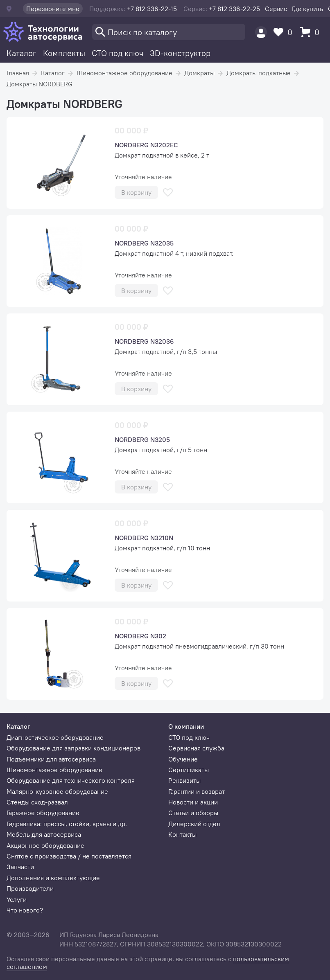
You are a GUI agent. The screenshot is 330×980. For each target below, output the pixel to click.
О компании (186, 726)
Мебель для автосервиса (44, 834)
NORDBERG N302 (140, 636)
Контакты (182, 834)
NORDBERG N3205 (142, 439)
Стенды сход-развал (37, 802)
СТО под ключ (118, 53)
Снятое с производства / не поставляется (69, 856)
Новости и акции (193, 802)
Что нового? (25, 910)
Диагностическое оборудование (55, 737)
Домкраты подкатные (259, 73)
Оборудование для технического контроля (71, 780)
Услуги (17, 899)
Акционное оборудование (45, 845)
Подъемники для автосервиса (51, 759)
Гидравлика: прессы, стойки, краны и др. (67, 824)
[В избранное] (168, 193)
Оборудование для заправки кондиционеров (73, 748)
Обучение (183, 759)
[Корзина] (312, 32)
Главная (18, 73)
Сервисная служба (196, 748)
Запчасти (20, 867)
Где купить (307, 9)
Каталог (21, 53)
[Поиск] (169, 32)
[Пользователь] (261, 32)
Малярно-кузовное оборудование (57, 791)
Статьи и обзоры (193, 813)
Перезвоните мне (53, 9)
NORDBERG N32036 (144, 341)
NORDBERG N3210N (144, 538)
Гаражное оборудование (43, 813)
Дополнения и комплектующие (53, 878)
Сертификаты (189, 770)
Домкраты (199, 73)
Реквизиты (184, 780)
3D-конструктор (180, 53)
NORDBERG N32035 (144, 243)
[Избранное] (285, 32)
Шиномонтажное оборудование (124, 73)
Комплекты (64, 53)
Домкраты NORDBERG (40, 84)
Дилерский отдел (194, 824)
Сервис (276, 9)
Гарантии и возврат (197, 791)
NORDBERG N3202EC (146, 145)
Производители (30, 888)
